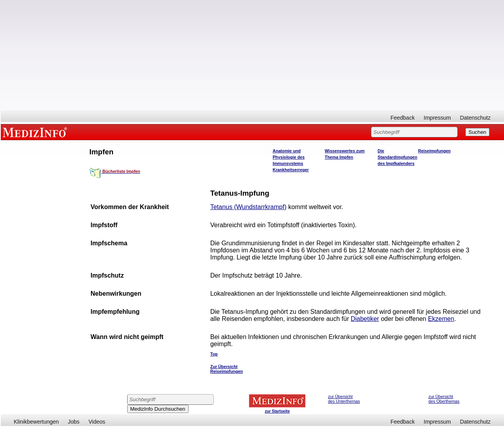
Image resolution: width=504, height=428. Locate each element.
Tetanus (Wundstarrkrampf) (248, 207)
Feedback (403, 118)
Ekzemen (441, 319)
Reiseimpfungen (435, 151)
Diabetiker (365, 319)
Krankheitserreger (291, 170)
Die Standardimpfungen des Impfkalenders (397, 157)
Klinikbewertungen (36, 422)
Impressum (437, 118)
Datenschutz (475, 118)
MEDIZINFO (36, 132)
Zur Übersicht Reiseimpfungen (227, 369)
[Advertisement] (252, 55)
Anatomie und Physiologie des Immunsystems (288, 157)
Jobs (74, 422)
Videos (97, 422)
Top (214, 354)
